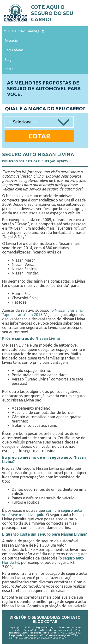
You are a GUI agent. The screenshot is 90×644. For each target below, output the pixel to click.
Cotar (9, 69)
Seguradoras (14, 50)
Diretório (11, 41)
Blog (8, 60)
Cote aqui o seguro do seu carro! (52, 13)
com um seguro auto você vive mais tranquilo (42, 512)
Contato (71, 617)
